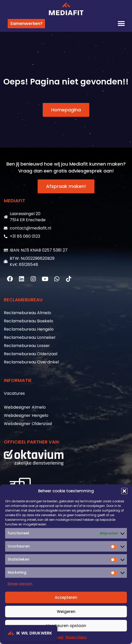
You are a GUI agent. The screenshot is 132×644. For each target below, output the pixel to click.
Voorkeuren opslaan (66, 626)
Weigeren (66, 612)
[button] (124, 491)
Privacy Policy (76, 637)
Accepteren (66, 597)
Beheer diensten (20, 584)
